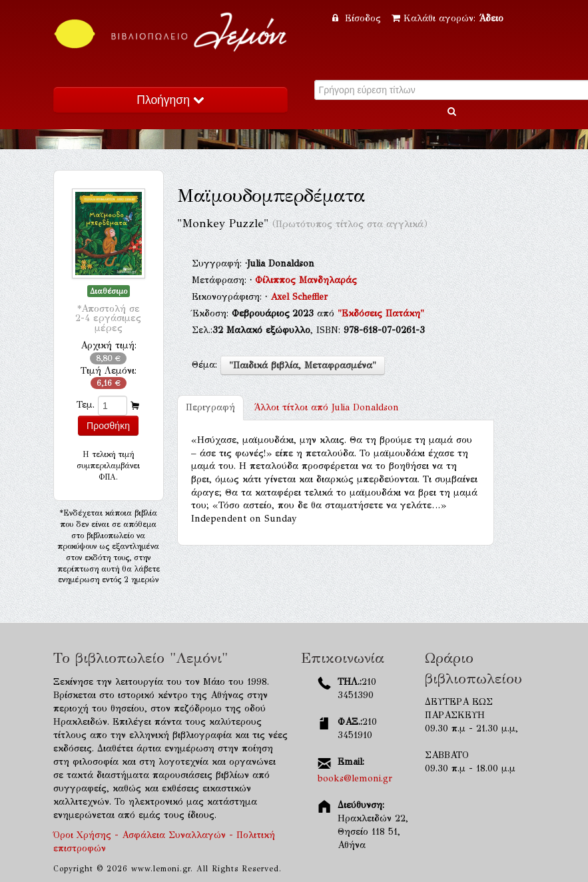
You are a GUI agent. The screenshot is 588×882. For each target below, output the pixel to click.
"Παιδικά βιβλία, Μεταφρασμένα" (303, 365)
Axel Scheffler (299, 297)
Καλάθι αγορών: (447, 18)
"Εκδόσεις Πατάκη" (381, 313)
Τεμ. (86, 405)
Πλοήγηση (170, 100)
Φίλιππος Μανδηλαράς (306, 280)
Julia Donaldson (326, 407)
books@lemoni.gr (355, 778)
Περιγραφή (210, 407)
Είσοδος (358, 18)
